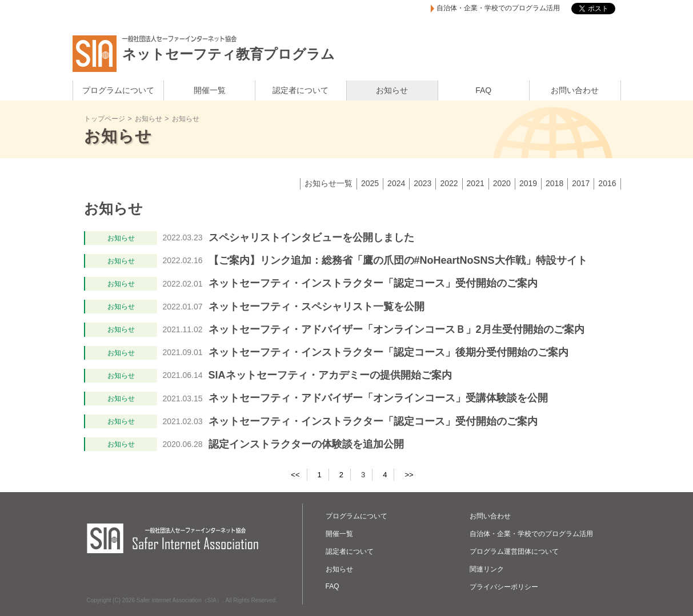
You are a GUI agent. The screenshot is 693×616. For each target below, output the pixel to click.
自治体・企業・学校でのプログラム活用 (498, 8)
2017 (581, 183)
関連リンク (487, 569)
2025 (370, 183)
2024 (396, 183)
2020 (502, 183)
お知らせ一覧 (329, 183)
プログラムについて (118, 90)
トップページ (105, 119)
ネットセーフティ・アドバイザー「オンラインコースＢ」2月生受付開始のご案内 (396, 329)
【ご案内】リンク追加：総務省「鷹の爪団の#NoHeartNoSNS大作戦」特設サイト (398, 260)
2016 (607, 183)
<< (295, 475)
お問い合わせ (575, 90)
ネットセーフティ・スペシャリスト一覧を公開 (317, 307)
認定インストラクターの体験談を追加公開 (306, 444)
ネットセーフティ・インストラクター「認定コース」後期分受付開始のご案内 (388, 352)
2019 (528, 183)
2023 (422, 183)
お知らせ (392, 90)
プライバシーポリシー (504, 587)
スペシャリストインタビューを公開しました (311, 237)
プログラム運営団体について (514, 551)
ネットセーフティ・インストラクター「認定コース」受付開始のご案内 (373, 283)
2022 (449, 183)
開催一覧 (210, 90)
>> (409, 475)
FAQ (483, 90)
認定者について (301, 90)
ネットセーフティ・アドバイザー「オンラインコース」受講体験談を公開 (378, 398)
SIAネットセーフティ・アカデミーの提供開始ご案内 (330, 375)
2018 (554, 183)
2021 (476, 183)
